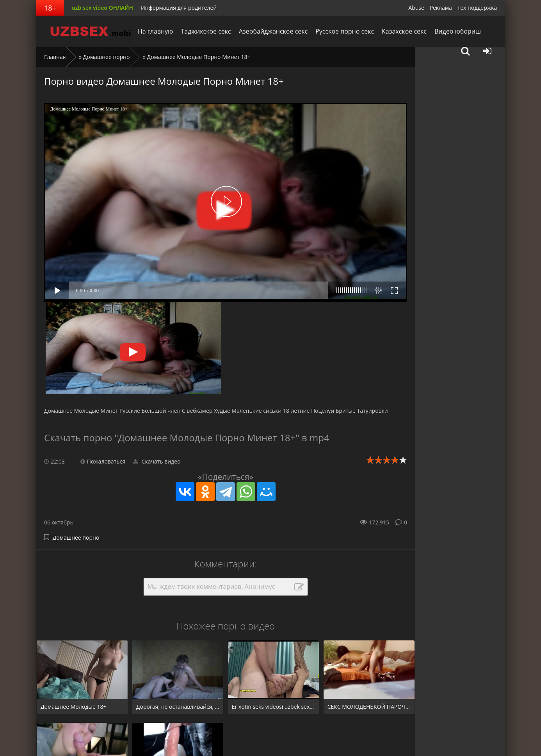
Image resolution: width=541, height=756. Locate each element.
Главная (55, 57)
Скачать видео (157, 461)
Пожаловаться (103, 461)
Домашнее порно (107, 57)
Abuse (416, 8)
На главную (155, 31)
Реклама (441, 8)
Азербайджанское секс (273, 31)
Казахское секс (404, 31)
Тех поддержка (477, 8)
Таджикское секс (206, 31)
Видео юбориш (458, 31)
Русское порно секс (345, 31)
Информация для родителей (179, 8)
